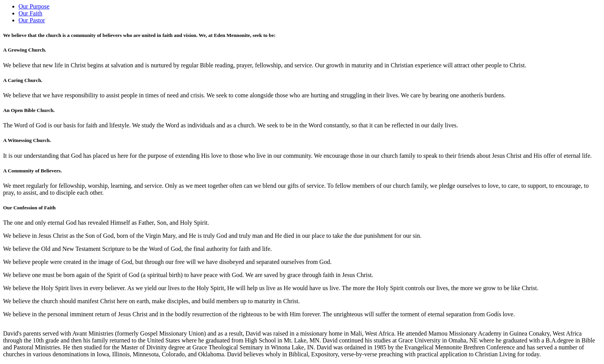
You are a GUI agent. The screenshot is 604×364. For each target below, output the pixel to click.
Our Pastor (32, 20)
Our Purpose (34, 6)
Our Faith (30, 13)
